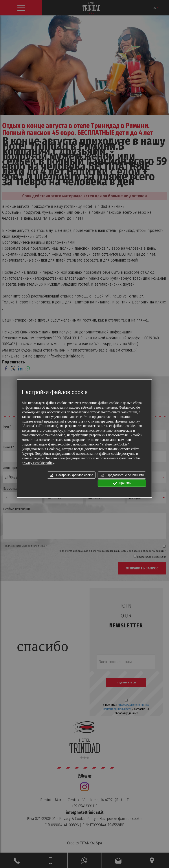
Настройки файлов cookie (71, 475)
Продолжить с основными (122, 475)
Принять (122, 483)
